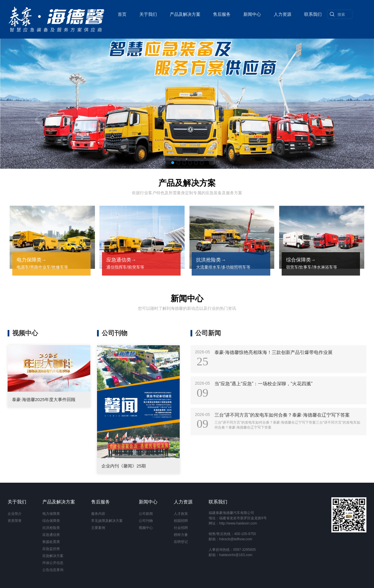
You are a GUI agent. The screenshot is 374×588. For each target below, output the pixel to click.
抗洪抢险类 (51, 528)
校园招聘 (181, 521)
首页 (122, 13)
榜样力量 (181, 535)
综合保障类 (51, 521)
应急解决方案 (53, 556)
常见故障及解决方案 (107, 521)
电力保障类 (51, 514)
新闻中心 (252, 13)
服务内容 (98, 514)
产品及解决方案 (185, 13)
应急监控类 (51, 549)
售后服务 (222, 13)
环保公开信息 (53, 563)
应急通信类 (51, 535)
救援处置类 (51, 542)
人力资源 (282, 13)
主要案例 (98, 528)
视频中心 (146, 528)
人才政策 (181, 514)
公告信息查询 (53, 570)
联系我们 (313, 13)
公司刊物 (146, 521)
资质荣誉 (15, 521)
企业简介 (15, 514)
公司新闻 (146, 514)
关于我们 (148, 13)
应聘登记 (181, 542)
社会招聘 (181, 528)
